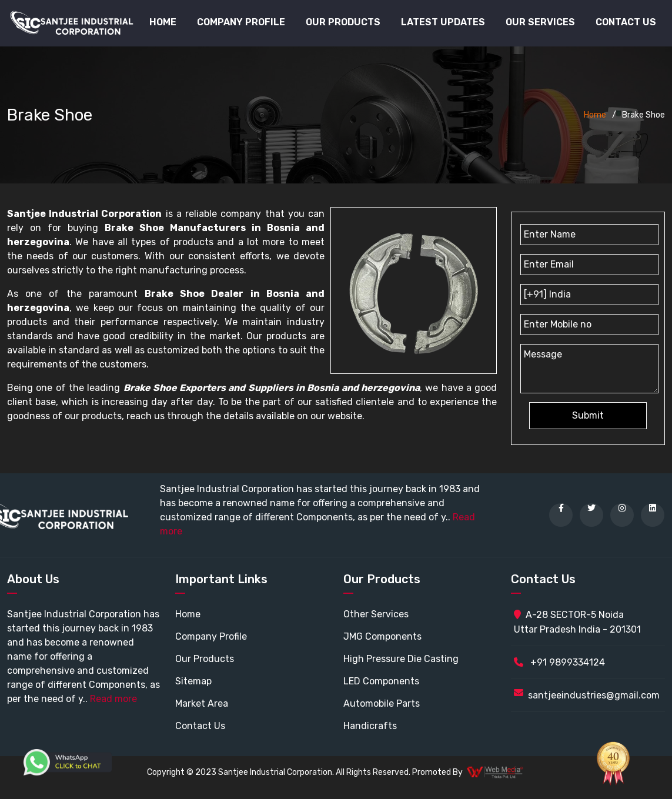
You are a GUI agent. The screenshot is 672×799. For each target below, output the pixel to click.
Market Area (202, 703)
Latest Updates (443, 22)
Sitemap (193, 681)
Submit (588, 415)
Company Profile (241, 22)
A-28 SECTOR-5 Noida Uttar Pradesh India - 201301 (577, 622)
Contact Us (626, 22)
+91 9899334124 (559, 662)
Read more (113, 699)
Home (163, 22)
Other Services (376, 614)
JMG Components (382, 636)
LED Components (381, 681)
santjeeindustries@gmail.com (594, 695)
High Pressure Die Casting (401, 659)
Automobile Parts (382, 703)
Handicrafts (370, 726)
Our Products (205, 659)
